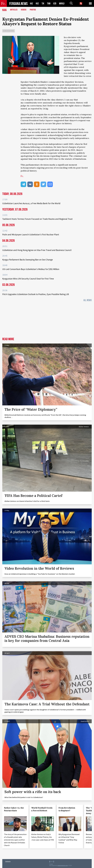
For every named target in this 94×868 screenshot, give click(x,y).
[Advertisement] (47, 320)
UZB (55, 3)
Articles (14, 10)
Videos (24, 10)
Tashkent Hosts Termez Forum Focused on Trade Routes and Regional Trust (37, 219)
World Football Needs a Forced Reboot (42, 809)
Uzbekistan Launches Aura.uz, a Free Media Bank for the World (31, 203)
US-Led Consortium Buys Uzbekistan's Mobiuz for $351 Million (31, 269)
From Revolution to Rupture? (67, 809)
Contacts (8, 861)
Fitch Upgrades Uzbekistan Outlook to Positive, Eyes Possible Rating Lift (36, 294)
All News (88, 300)
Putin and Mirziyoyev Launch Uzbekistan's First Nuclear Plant (31, 235)
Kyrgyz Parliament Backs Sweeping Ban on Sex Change (28, 260)
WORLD (62, 3)
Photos (33, 10)
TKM (49, 3)
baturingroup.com (63, 866)
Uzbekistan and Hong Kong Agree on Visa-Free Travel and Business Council (37, 250)
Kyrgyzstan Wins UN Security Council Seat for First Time (28, 279)
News (4, 10)
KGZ (37, 3)
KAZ (31, 3)
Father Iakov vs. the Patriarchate (14, 809)
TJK (43, 3)
